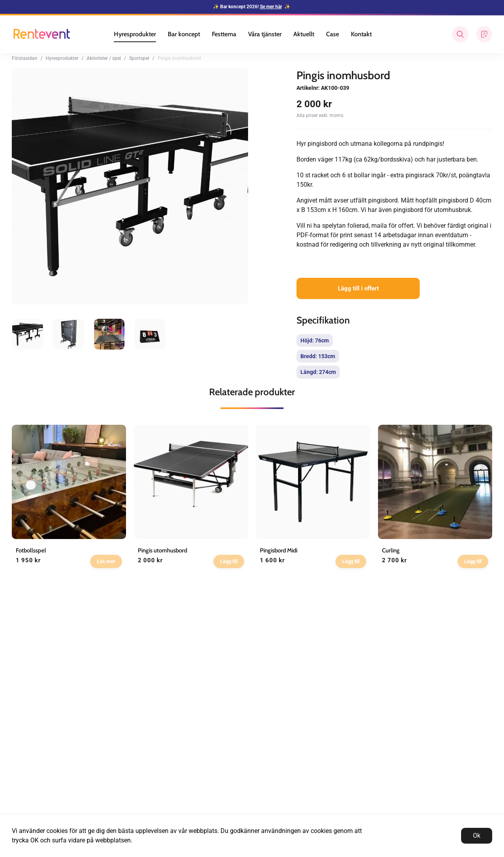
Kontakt (361, 34)
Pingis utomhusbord (162, 550)
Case (333, 34)
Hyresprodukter (135, 34)
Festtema (224, 34)
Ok (477, 836)
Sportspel (139, 58)
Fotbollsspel (31, 550)
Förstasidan (25, 58)
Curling (391, 550)
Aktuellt (304, 34)
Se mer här (271, 7)
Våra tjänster (265, 34)
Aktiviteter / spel (104, 58)
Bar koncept (184, 34)
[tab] (28, 334)
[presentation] (28, 334)
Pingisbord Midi (279, 550)
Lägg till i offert (358, 288)
